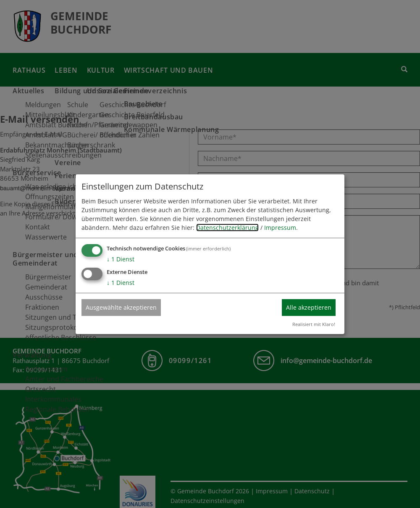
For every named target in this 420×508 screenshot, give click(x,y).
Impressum (280, 228)
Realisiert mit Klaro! (314, 324)
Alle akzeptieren (309, 307)
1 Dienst (121, 259)
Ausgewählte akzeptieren (121, 307)
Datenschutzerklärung (227, 228)
